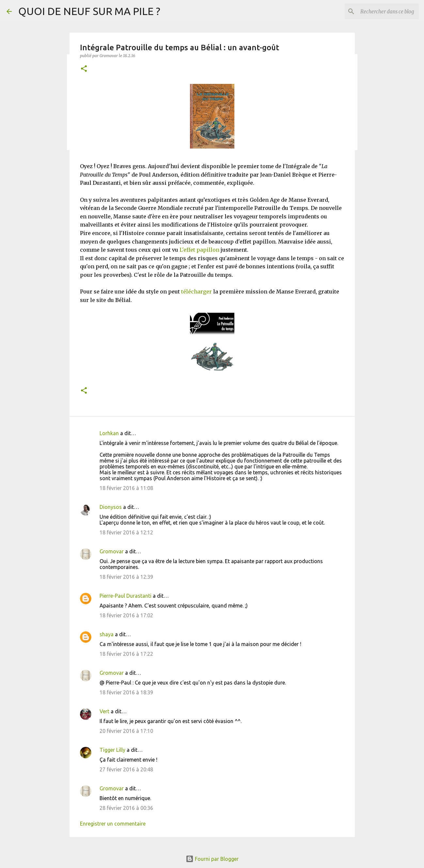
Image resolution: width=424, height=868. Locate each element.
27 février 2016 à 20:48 (126, 769)
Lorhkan (109, 433)
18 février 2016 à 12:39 (126, 577)
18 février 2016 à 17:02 (126, 615)
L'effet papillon (199, 250)
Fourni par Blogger (212, 859)
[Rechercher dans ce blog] (385, 11)
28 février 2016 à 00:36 (126, 808)
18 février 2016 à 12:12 (126, 532)
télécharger (196, 292)
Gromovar (112, 551)
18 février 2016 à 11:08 (126, 488)
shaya (107, 634)
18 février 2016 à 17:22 (126, 654)
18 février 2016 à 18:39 (126, 692)
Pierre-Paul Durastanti (126, 596)
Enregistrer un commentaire (113, 824)
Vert (104, 711)
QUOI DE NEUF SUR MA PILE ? (89, 11)
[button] (84, 69)
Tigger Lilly (112, 750)
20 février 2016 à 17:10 (126, 731)
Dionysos (111, 507)
